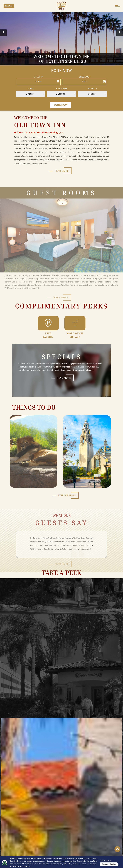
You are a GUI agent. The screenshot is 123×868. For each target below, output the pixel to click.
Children (61, 89)
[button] (3, 33)
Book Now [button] (61, 105)
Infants (93, 89)
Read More (62, 171)
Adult (31, 89)
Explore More (67, 496)
